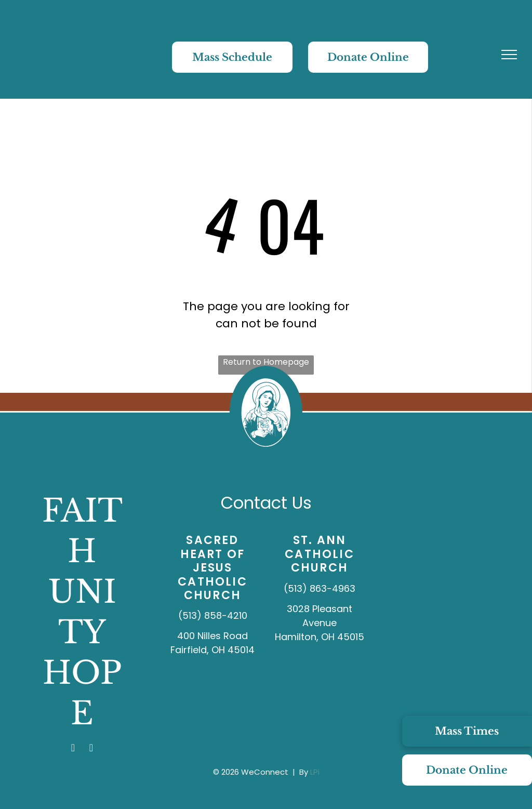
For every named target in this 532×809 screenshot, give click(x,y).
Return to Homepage (266, 362)
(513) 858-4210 (213, 615)
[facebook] (73, 749)
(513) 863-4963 (320, 588)
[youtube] (91, 749)
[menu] (509, 55)
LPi (315, 772)
